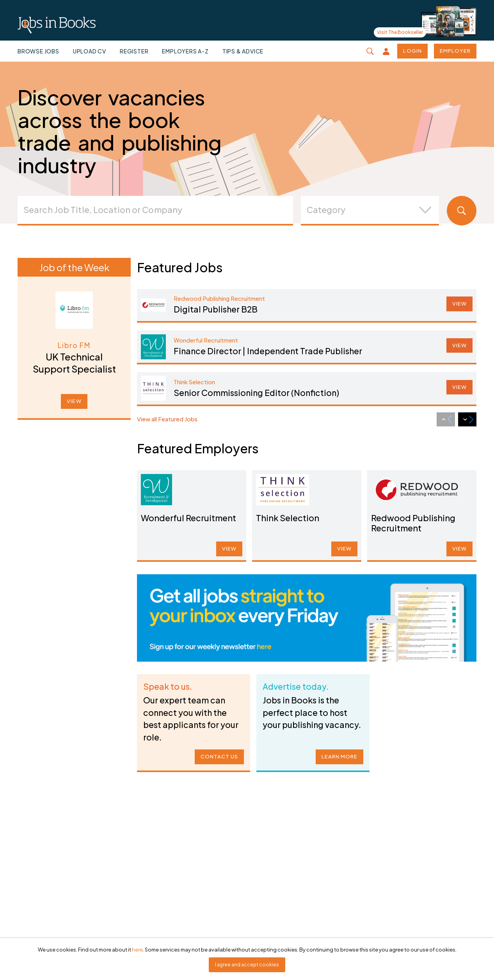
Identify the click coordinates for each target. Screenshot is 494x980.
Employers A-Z (185, 51)
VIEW (74, 401)
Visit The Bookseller (400, 32)
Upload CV (90, 51)
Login (412, 51)
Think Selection (289, 518)
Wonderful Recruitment (189, 518)
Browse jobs (38, 51)
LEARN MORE (337, 754)
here (137, 950)
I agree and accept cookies (247, 965)
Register (134, 51)
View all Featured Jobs (167, 419)
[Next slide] (467, 419)
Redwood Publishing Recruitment (414, 522)
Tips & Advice (243, 51)
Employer (455, 51)
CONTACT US (217, 754)
